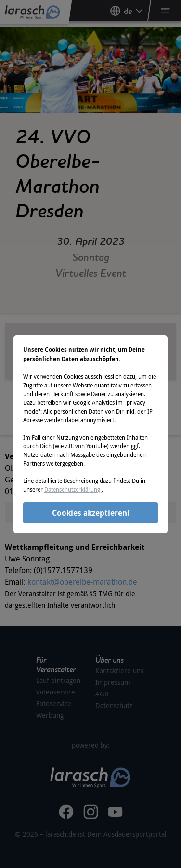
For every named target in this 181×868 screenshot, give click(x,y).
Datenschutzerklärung (73, 489)
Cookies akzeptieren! (91, 513)
